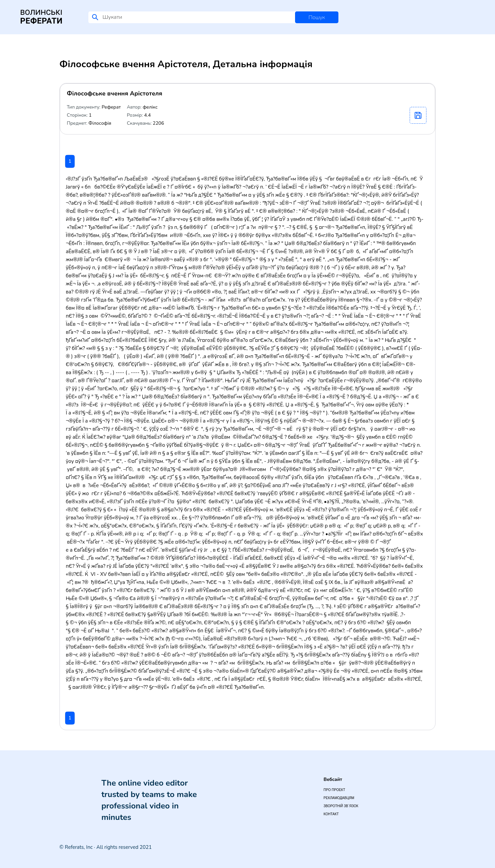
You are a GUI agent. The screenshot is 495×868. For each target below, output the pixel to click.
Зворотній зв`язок (341, 806)
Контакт (331, 814)
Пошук (317, 17)
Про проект (334, 790)
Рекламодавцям (339, 798)
